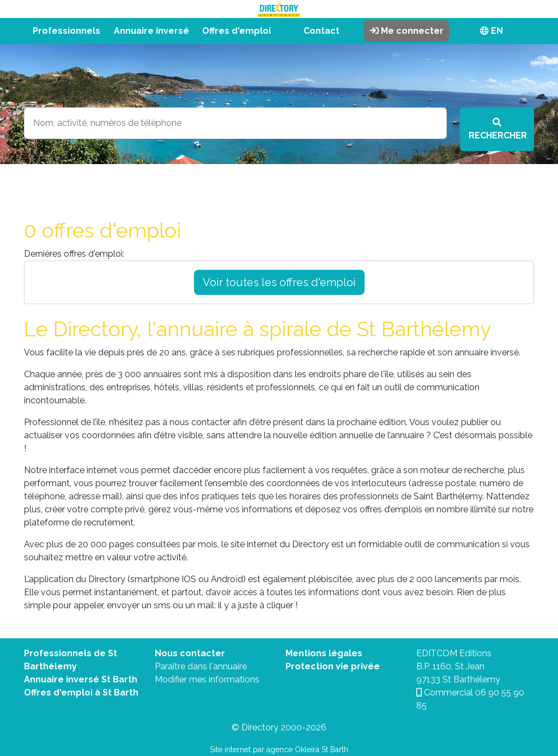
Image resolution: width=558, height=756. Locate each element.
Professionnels (66, 31)
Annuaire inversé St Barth (81, 679)
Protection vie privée (333, 666)
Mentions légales (324, 653)
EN (492, 31)
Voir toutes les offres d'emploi (279, 282)
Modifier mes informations (207, 679)
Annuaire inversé (151, 31)
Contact (322, 31)
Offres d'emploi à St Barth (81, 693)
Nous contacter (190, 653)
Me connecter (407, 31)
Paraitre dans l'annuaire (201, 666)
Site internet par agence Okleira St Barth (279, 749)
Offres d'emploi (236, 31)
